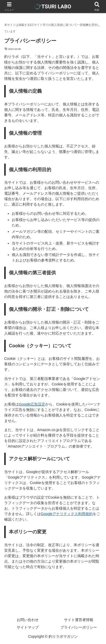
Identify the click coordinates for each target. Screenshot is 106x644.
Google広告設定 (32, 404)
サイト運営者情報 (79, 620)
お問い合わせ (28, 620)
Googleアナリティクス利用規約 (67, 514)
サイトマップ (28, 627)
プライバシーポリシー (79, 627)
